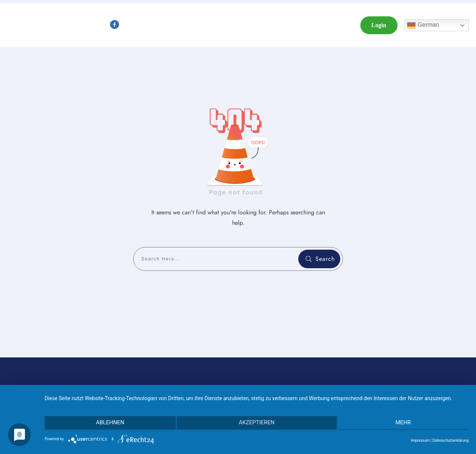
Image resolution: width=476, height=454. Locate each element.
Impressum (420, 440)
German (423, 25)
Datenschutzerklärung (451, 440)
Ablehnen (108, 424)
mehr (405, 424)
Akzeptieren (257, 424)
